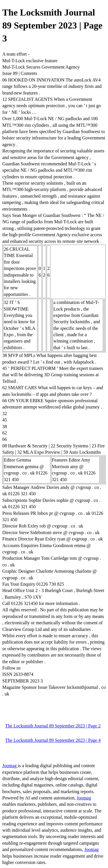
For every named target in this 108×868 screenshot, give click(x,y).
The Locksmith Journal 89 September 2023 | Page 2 (53, 726)
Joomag (10, 766)
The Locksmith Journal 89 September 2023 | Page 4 (53, 740)
